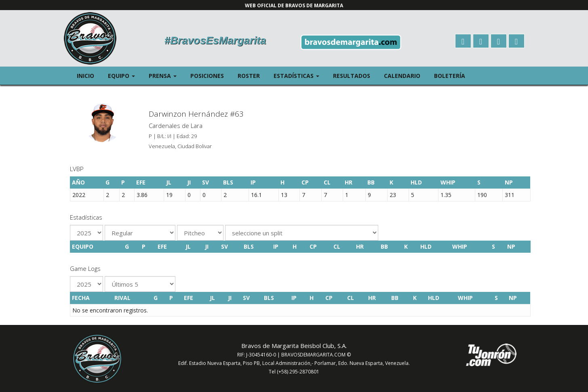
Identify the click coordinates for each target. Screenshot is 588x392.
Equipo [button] (125, 75)
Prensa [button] (166, 75)
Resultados (352, 76)
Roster (249, 76)
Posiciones (207, 76)
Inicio (85, 76)
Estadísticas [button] (300, 75)
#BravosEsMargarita (215, 40)
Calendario (402, 76)
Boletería (450, 76)
